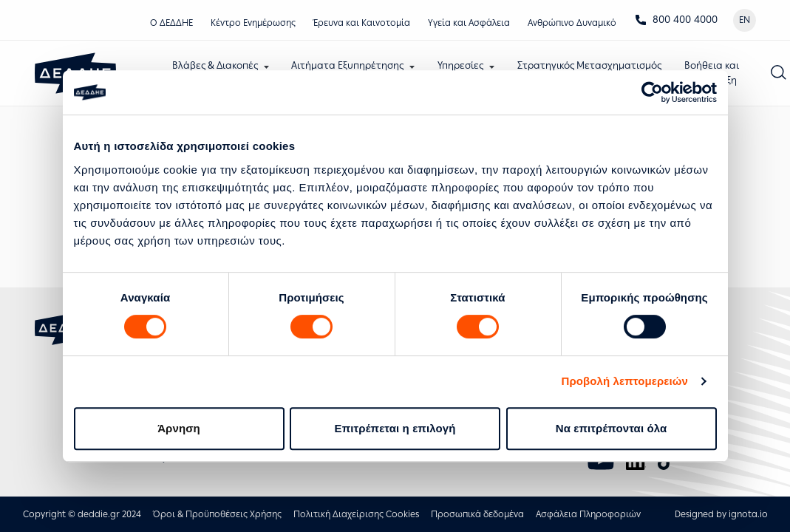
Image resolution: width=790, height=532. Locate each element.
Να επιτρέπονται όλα (612, 428)
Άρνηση (179, 428)
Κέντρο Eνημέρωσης (253, 23)
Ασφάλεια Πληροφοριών (588, 514)
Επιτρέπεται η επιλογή (395, 428)
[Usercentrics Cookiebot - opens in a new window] (652, 92)
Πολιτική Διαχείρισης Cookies (356, 514)
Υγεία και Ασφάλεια (469, 23)
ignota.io (748, 514)
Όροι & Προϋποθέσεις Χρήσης (217, 514)
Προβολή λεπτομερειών (625, 381)
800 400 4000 (676, 20)
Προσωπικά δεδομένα (477, 514)
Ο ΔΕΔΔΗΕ (171, 23)
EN (745, 20)
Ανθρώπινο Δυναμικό (572, 23)
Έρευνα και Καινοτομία (362, 23)
